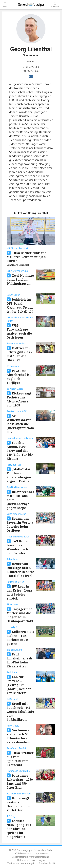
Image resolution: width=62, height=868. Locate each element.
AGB (17, 854)
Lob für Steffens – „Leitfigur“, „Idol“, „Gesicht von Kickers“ (19, 685)
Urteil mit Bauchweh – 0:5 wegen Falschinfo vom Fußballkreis (20, 712)
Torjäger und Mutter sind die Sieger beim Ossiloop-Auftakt (20, 615)
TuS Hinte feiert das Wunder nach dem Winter (17, 547)
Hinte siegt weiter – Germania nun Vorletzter (18, 804)
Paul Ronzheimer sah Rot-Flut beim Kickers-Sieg (19, 660)
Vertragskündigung (39, 857)
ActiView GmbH (47, 864)
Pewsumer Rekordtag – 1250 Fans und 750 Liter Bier (20, 781)
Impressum (41, 854)
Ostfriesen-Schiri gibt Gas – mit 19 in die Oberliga (19, 354)
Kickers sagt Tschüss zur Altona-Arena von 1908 (19, 399)
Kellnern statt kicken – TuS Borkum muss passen (20, 638)
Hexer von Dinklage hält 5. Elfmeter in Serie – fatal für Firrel (20, 570)
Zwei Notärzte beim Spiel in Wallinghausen (20, 279)
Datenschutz (27, 854)
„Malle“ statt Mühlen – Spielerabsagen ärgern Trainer (19, 475)
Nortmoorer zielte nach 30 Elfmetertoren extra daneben (19, 736)
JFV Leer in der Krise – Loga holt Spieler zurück (19, 592)
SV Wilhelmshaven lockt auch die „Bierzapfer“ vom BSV (20, 424)
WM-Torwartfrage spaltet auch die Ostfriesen (19, 331)
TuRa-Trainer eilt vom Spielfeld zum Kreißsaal (20, 759)
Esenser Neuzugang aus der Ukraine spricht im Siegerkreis (19, 829)
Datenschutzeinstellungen (31, 860)
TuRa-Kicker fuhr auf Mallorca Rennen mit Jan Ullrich (26, 257)
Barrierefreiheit (20, 857)
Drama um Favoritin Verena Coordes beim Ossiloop (20, 524)
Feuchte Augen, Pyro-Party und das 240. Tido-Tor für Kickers (20, 451)
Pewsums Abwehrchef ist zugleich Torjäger (19, 377)
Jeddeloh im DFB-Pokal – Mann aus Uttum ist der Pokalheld (20, 305)
